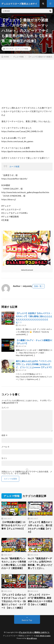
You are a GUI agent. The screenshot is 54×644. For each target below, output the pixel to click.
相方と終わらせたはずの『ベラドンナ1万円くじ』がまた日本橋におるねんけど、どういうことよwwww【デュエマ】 (34, 364)
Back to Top (27, 620)
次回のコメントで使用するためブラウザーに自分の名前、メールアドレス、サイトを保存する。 (27, 473)
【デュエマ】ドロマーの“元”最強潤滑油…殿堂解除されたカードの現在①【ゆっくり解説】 (40, 600)
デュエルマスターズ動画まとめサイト (34, 632)
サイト (4, 458)
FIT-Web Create (43, 636)
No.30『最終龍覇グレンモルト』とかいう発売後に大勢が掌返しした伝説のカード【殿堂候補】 (14, 563)
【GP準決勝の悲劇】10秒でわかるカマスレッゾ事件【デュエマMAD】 (14, 525)
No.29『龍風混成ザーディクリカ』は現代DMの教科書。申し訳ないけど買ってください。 (40, 563)
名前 (4, 435)
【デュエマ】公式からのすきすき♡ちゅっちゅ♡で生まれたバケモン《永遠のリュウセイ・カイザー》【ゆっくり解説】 (14, 601)
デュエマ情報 (23, 49)
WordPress (32, 638)
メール (5, 447)
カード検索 (14, 166)
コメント (5, 408)
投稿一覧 (38, 286)
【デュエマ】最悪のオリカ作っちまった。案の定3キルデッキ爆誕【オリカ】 (40, 527)
